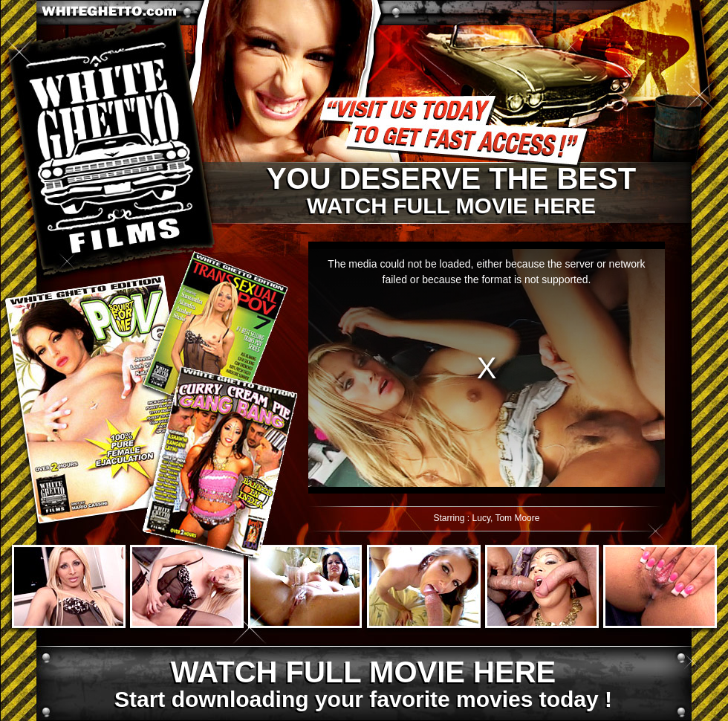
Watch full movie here (451, 191)
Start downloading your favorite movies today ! (363, 685)
